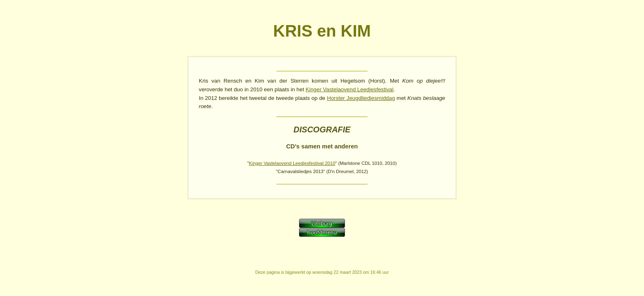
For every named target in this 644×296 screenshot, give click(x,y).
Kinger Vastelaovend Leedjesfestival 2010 (292, 163)
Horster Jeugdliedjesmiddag (361, 98)
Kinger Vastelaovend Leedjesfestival (350, 89)
